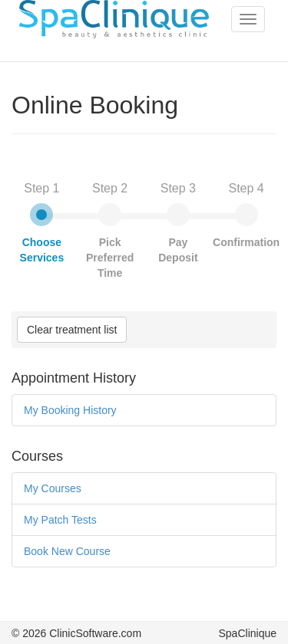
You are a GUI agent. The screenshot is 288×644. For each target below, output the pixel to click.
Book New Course (67, 551)
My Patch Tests (60, 520)
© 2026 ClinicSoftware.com (76, 633)
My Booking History (70, 410)
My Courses (53, 488)
